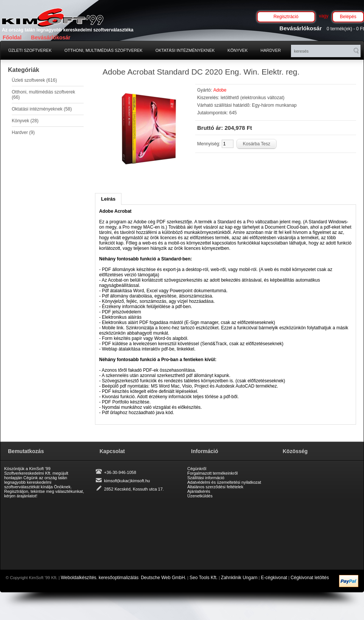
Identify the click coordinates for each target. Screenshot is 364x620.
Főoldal (12, 37)
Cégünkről (197, 469)
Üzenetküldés (200, 496)
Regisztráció (286, 17)
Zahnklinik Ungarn (239, 578)
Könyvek (237, 50)
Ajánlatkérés (199, 491)
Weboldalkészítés (79, 578)
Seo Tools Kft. (204, 578)
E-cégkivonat (274, 578)
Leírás (108, 199)
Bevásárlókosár (51, 37)
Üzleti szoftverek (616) (34, 80)
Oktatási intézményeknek (185, 50)
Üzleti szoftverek (30, 50)
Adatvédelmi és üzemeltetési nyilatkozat (224, 482)
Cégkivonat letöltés (310, 578)
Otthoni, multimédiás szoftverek (103, 50)
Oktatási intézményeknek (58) (42, 109)
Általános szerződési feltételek (215, 487)
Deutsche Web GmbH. (163, 578)
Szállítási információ (206, 478)
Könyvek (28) (25, 121)
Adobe (220, 90)
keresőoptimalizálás (119, 578)
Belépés (348, 17)
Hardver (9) (23, 132)
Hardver (271, 50)
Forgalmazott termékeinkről (212, 473)
